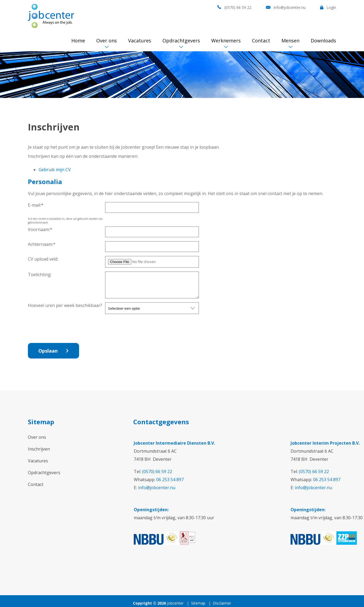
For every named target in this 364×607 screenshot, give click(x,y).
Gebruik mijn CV (55, 170)
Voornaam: (40, 229)
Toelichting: (40, 275)
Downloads (323, 41)
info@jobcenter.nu (290, 7)
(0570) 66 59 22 (238, 7)
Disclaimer (222, 603)
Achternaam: (42, 244)
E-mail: (36, 205)
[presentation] (146, 328)
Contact (261, 41)
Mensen (290, 41)
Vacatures (140, 41)
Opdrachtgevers (181, 41)
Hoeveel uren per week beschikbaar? (65, 305)
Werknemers (226, 41)
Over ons (107, 41)
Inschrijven (39, 449)
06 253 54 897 (170, 480)
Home (78, 41)
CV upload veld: (43, 259)
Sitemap (198, 603)
